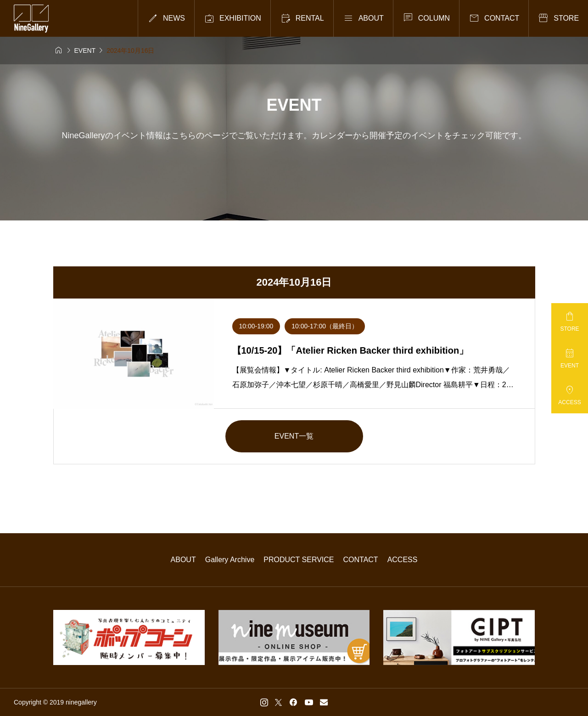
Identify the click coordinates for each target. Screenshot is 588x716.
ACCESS (403, 560)
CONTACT (361, 560)
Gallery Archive (230, 560)
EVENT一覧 (294, 436)
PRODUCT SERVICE (299, 560)
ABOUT (183, 560)
